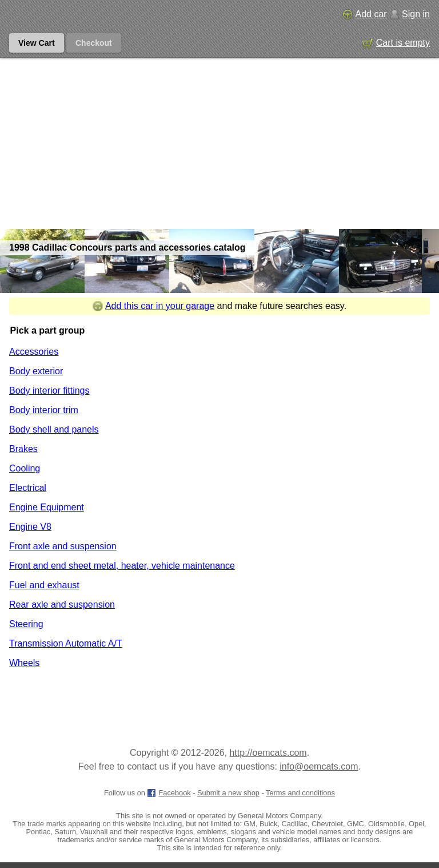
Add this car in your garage (153, 306)
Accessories (34, 352)
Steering (26, 624)
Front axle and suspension (63, 546)
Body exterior (36, 371)
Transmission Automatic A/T (66, 643)
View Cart (37, 43)
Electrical (28, 488)
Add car (364, 14)
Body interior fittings (49, 391)
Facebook (169, 793)
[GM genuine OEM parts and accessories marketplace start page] (62, 14)
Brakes (23, 449)
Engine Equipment (47, 507)
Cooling (25, 468)
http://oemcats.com (268, 753)
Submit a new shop (228, 793)
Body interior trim (44, 410)
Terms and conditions (300, 793)
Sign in (410, 14)
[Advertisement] (219, 143)
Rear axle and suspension (62, 605)
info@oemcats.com (319, 766)
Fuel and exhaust (44, 585)
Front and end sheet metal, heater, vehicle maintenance (122, 566)
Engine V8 (30, 527)
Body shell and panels (54, 429)
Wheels (24, 663)
